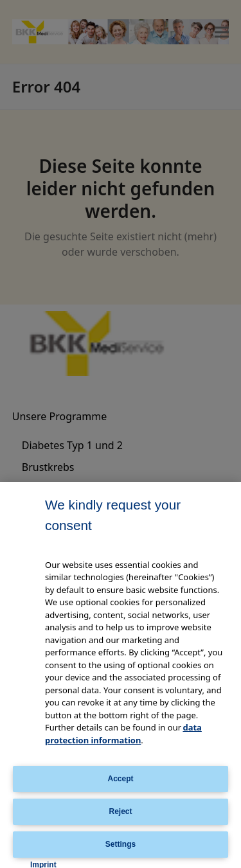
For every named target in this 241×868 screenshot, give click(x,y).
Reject (120, 811)
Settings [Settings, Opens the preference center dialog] (121, 844)
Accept (120, 779)
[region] (121, 675)
